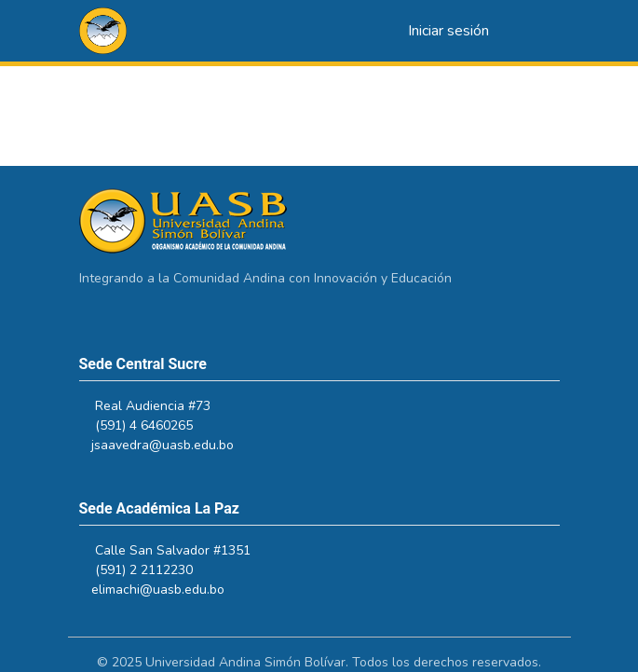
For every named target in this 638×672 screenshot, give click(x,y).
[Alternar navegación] (534, 31)
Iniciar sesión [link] (448, 31)
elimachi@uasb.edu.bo (166, 590)
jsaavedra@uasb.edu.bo (171, 445)
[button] (103, 31)
